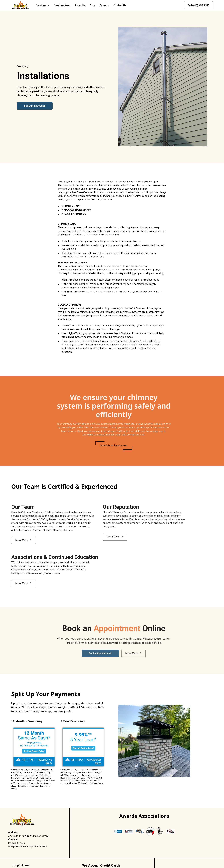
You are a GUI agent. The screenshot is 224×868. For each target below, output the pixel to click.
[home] (21, 5)
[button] (43, 5)
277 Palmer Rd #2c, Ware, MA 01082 (28, 836)
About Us (80, 5)
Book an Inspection (35, 106)
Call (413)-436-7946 (198, 5)
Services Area (62, 5)
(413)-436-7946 (16, 843)
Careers (104, 5)
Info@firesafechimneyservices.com (28, 847)
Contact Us (120, 5)
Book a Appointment (105, 653)
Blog (92, 5)
